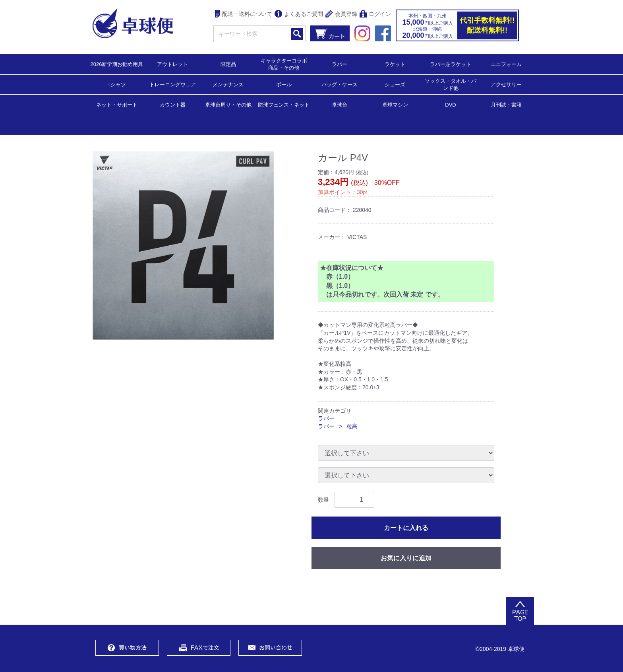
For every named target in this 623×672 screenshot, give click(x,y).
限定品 (228, 64)
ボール (284, 84)
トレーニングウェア (173, 84)
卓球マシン (395, 104)
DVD (450, 105)
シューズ (395, 84)
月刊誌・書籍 (506, 104)
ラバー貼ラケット (451, 64)
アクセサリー (506, 84)
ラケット (395, 64)
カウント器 (173, 104)
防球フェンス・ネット (284, 104)
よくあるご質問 (299, 15)
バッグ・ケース (340, 84)
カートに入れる (406, 528)
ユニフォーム (506, 64)
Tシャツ (117, 84)
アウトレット (172, 64)
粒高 (352, 426)
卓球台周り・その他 (228, 104)
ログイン (375, 15)
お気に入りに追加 (406, 558)
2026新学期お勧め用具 (117, 64)
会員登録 (341, 15)
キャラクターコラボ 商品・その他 (286, 64)
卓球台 (340, 104)
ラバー (340, 64)
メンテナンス (228, 84)
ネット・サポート (117, 104)
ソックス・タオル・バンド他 (451, 84)
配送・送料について (244, 15)
